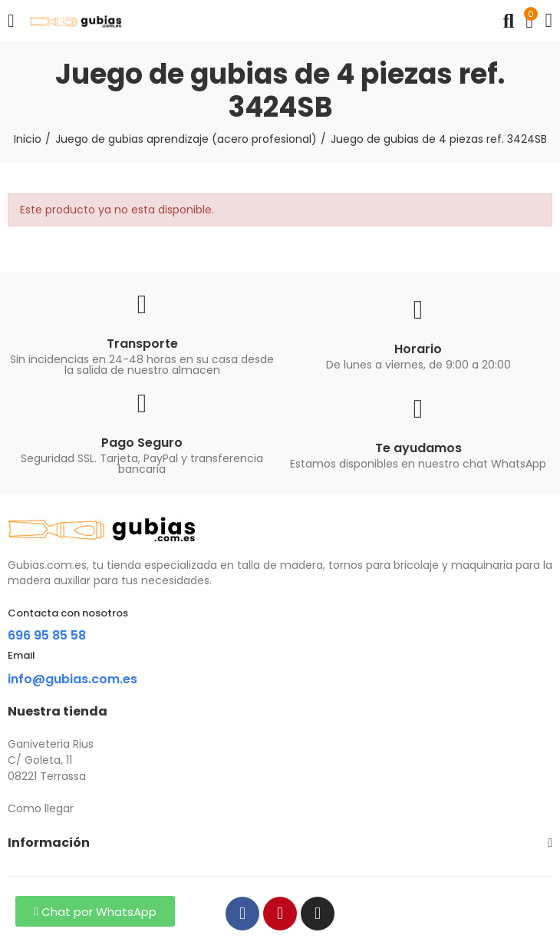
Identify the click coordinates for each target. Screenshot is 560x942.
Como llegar (41, 808)
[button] (95, 911)
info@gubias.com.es (72, 679)
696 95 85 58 (47, 635)
